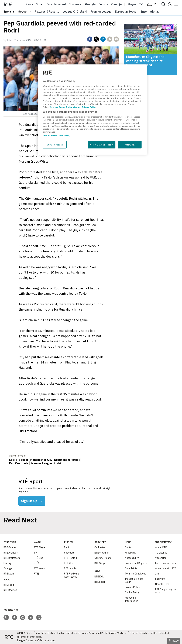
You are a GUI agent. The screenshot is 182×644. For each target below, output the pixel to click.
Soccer (23, 12)
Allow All (130, 145)
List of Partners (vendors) (57, 135)
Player (132, 4)
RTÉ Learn (9, 574)
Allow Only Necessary (102, 145)
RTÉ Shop (100, 563)
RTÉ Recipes (10, 590)
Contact (129, 547)
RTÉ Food (9, 585)
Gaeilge (116, 4)
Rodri (57, 463)
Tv (141, 4)
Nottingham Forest (67, 460)
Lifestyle (90, 4)
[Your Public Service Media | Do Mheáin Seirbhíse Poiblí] (9, 637)
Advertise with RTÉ (166, 568)
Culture (103, 4)
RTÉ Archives (11, 553)
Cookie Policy (132, 592)
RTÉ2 (37, 563)
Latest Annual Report (167, 563)
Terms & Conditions (135, 574)
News (29, 4)
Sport (40, 4)
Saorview (160, 579)
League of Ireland (75, 12)
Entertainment (56, 4)
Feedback (130, 553)
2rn (157, 574)
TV (35, 553)
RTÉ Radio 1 (71, 558)
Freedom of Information (131, 599)
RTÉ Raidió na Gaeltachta (71, 575)
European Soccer (126, 12)
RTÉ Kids (99, 577)
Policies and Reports (136, 563)
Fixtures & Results (47, 12)
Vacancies (161, 558)
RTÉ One (38, 558)
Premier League (101, 12)
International (150, 12)
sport (7, 12)
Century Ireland (103, 558)
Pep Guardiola (19, 463)
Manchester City (41, 460)
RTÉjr (37, 574)
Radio (67, 547)
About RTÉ (161, 547)
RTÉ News (39, 568)
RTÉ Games (10, 547)
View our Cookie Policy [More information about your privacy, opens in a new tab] (61, 107)
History (7, 563)
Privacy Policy (132, 587)
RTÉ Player (40, 547)
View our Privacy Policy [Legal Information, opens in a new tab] (84, 107)
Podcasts (69, 553)
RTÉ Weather (102, 553)
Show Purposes (55, 145)
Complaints (131, 568)
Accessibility (132, 558)
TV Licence (161, 553)
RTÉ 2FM (69, 563)
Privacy (174, 641)
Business (75, 4)
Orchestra (100, 547)
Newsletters (162, 584)
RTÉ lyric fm (71, 568)
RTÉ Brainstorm (12, 558)
